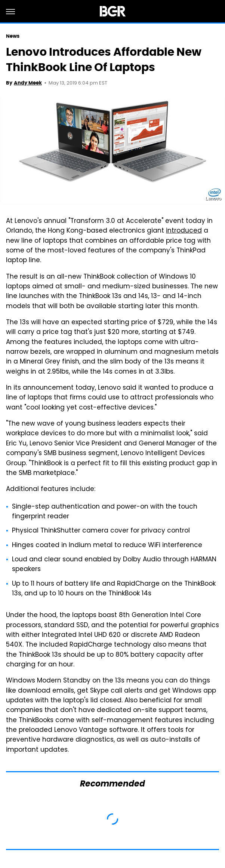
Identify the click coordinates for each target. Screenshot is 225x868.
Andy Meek (28, 83)
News (13, 36)
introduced (184, 231)
